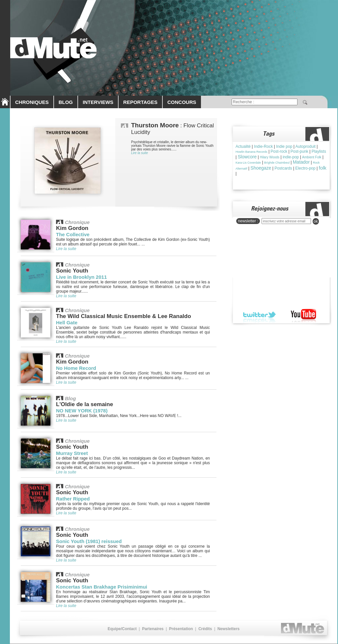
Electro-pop (305, 168)
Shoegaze (261, 168)
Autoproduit (306, 146)
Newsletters (228, 629)
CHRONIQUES (32, 102)
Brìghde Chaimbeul (277, 163)
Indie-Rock (263, 146)
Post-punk (299, 151)
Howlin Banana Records (252, 152)
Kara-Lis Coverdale (248, 163)
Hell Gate (67, 322)
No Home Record (76, 368)
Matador (301, 162)
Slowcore (247, 157)
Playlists (319, 151)
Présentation (181, 629)
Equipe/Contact (122, 629)
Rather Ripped (73, 499)
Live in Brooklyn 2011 (81, 277)
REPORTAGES (140, 102)
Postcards (283, 168)
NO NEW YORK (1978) (82, 411)
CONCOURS (182, 102)
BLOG (66, 102)
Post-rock (279, 151)
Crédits (205, 629)
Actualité (243, 146)
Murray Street (72, 453)
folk (323, 168)
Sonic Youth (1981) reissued (89, 541)
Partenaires (153, 629)
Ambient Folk (312, 157)
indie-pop (291, 157)
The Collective (73, 234)
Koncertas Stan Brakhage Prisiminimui (102, 587)
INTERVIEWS (98, 102)
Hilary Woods (270, 157)
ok (316, 221)
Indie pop (284, 146)
